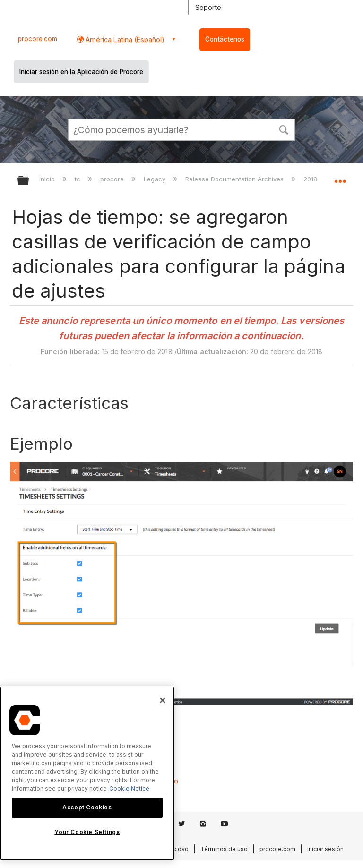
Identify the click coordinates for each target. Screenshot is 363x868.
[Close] (163, 700)
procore (113, 179)
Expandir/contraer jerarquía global (29, 181)
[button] (284, 129)
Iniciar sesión (325, 849)
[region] (87, 773)
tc (78, 179)
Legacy (156, 179)
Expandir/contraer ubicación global (340, 178)
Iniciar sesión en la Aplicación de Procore (81, 72)
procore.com (38, 39)
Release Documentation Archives (235, 179)
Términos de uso (224, 849)
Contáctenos (225, 39)
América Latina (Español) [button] (124, 39)
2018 (311, 179)
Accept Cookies (87, 807)
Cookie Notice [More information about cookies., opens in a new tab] (129, 788)
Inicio (48, 179)
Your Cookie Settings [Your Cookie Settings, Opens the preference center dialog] (87, 832)
